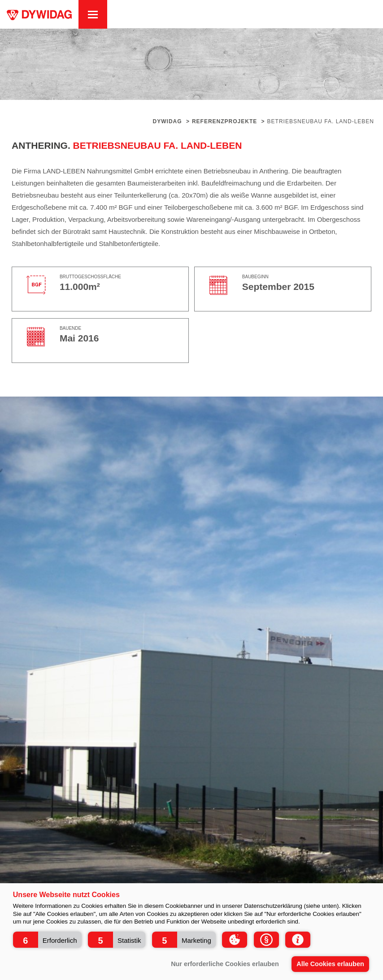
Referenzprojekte (224, 121)
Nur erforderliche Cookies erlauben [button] (225, 964)
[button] (47, 940)
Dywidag (168, 121)
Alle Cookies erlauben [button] (330, 964)
